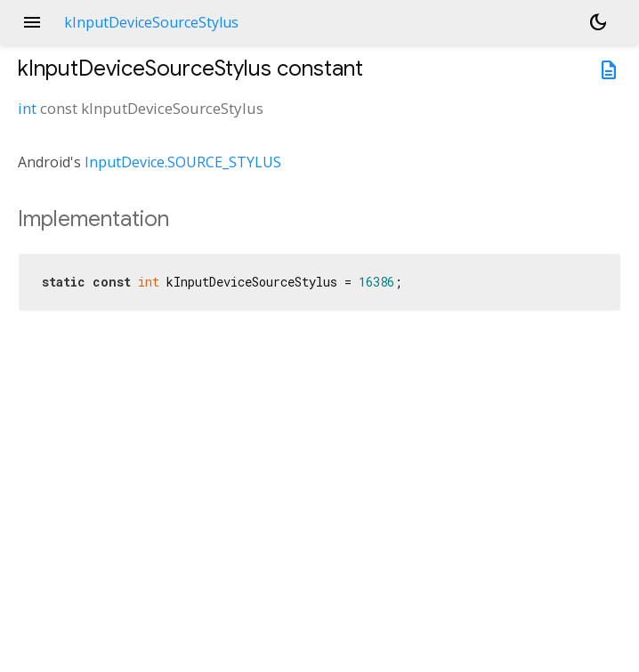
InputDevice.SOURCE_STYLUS (183, 162)
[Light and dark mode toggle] (598, 22)
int (27, 108)
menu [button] (32, 22)
